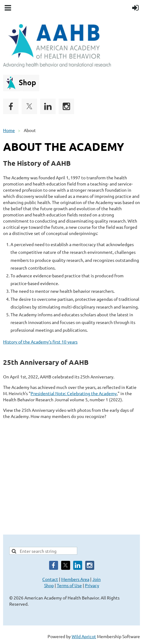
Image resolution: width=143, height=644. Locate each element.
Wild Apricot (84, 636)
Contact (50, 579)
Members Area (75, 579)
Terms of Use (69, 585)
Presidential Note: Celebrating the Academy (74, 393)
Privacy (92, 585)
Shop (49, 585)
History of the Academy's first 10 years (40, 342)
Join (97, 579)
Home (9, 130)
